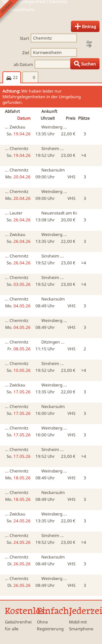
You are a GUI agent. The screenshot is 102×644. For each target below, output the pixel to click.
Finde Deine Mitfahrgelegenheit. (51, 13)
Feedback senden (12, 12)
